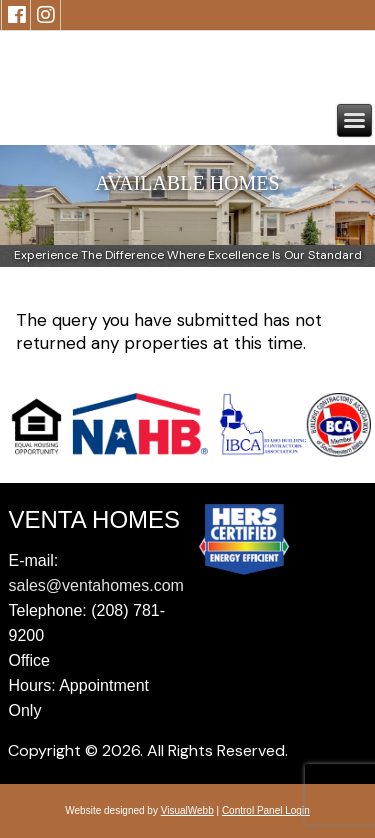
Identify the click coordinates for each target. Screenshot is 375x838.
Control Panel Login (266, 810)
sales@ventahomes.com (96, 585)
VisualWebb (187, 810)
